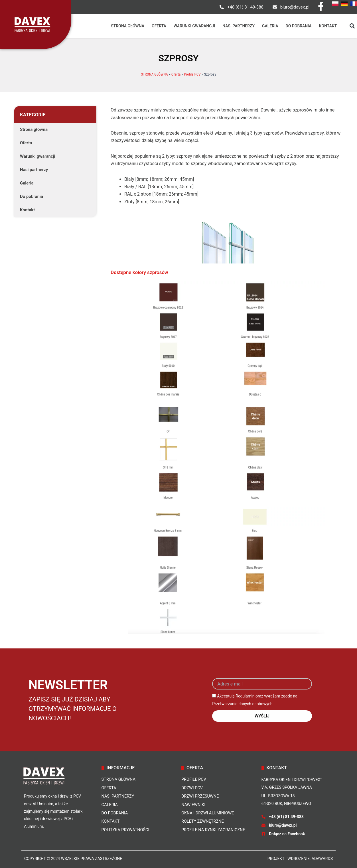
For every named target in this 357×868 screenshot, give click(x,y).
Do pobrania (299, 26)
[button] (352, 26)
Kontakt (328, 26)
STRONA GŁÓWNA (154, 74)
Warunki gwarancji (194, 26)
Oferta (159, 26)
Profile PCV (193, 74)
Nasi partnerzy (239, 26)
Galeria (270, 26)
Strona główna (128, 26)
